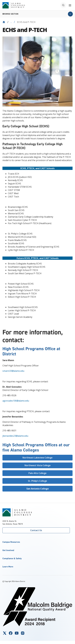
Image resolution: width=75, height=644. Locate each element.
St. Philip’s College (37, 481)
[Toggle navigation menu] (70, 5)
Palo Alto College (37, 473)
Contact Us (36, 530)
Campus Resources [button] (11, 542)
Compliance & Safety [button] (12, 558)
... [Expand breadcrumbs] (11, 22)
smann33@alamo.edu (13, 371)
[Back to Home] (4, 22)
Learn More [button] (8, 567)
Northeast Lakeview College (37, 458)
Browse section (10, 14)
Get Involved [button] (8, 550)
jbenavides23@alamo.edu (15, 436)
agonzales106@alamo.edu (16, 401)
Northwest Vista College (38, 465)
